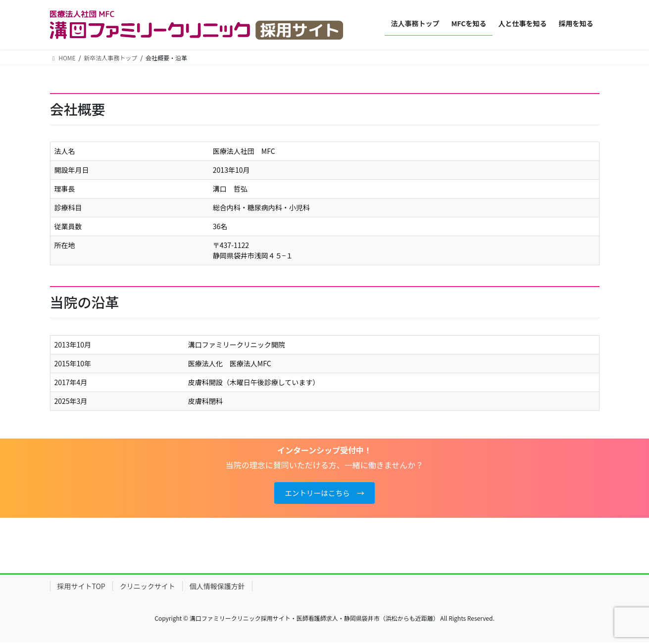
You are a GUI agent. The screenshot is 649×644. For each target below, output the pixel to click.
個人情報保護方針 (217, 588)
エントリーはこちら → (324, 494)
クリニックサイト (148, 588)
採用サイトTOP (81, 588)
